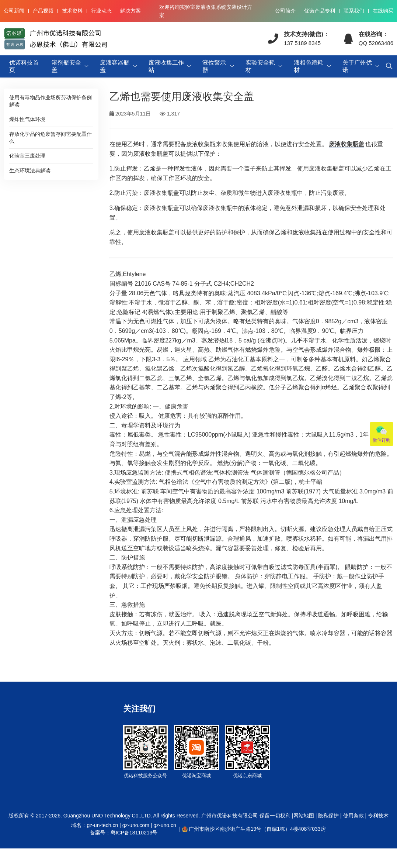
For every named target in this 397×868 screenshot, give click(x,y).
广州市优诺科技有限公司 (230, 816)
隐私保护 (328, 816)
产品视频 (43, 11)
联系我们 (354, 11)
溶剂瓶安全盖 (66, 66)
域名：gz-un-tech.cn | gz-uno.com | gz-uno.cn (123, 829)
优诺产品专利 (320, 11)
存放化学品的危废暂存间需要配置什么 (51, 137)
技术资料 (72, 11)
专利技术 (377, 816)
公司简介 (285, 11)
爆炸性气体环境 (27, 119)
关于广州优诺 (357, 66)
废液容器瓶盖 (115, 66)
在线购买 (383, 11)
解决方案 (130, 11)
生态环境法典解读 (30, 170)
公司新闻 (14, 11)
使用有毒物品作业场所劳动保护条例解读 (51, 101)
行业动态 (101, 11)
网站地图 (304, 816)
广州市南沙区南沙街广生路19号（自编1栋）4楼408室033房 (257, 829)
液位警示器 (214, 66)
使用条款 (354, 816)
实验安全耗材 (260, 66)
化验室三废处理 (27, 156)
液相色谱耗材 (309, 66)
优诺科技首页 (24, 66)
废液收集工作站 (166, 66)
